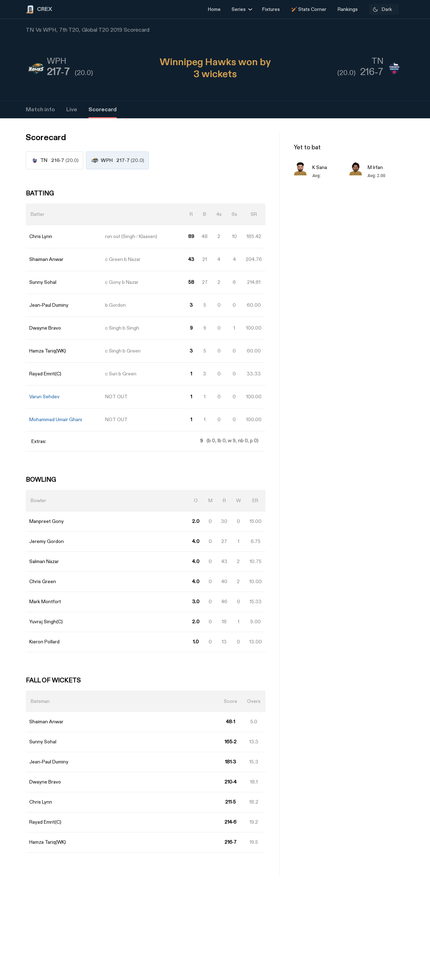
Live (72, 110)
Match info (40, 110)
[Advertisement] (404, 537)
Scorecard (103, 110)
